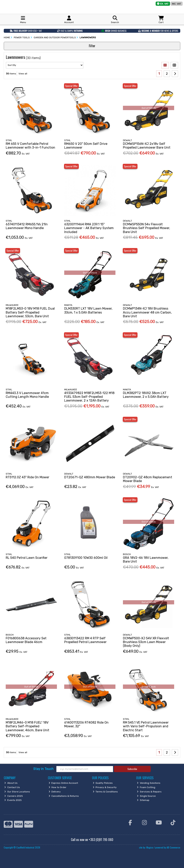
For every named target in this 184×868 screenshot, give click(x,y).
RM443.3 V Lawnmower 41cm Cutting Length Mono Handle (27, 395)
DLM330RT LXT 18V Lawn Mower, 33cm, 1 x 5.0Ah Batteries (88, 310)
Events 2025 (13, 800)
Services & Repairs (149, 792)
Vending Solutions (149, 783)
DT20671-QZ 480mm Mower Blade (90, 477)
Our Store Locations (17, 792)
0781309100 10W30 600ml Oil (86, 558)
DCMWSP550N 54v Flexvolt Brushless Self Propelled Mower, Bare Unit (146, 228)
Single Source (146, 796)
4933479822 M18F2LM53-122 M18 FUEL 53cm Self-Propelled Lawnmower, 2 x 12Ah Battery (89, 397)
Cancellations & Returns (64, 796)
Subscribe (132, 769)
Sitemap (143, 800)
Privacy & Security (105, 787)
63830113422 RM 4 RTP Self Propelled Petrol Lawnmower (85, 640)
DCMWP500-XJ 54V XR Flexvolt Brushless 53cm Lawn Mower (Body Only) (146, 642)
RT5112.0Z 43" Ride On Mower (27, 477)
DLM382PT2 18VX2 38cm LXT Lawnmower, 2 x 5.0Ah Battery (146, 395)
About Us (11, 783)
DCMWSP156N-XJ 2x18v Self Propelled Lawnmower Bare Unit (147, 146)
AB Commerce (173, 847)
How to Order (58, 787)
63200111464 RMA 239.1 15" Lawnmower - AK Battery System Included (89, 228)
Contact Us (12, 787)
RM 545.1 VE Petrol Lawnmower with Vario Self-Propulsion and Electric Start (146, 726)
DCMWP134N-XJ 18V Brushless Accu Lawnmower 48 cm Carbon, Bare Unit (147, 312)
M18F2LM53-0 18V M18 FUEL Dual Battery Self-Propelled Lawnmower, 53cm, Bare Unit (30, 312)
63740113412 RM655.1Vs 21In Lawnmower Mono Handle (27, 226)
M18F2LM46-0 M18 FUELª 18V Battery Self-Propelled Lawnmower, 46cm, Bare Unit (27, 726)
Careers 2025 (14, 796)
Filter (92, 46)
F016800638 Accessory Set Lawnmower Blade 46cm (26, 640)
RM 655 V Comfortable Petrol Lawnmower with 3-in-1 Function (30, 146)
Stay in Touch (43, 769)
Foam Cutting (146, 787)
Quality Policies (103, 783)
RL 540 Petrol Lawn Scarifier (27, 558)
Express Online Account (63, 783)
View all (23, 74)
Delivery (55, 792)
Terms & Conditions (105, 792)
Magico (150, 847)
